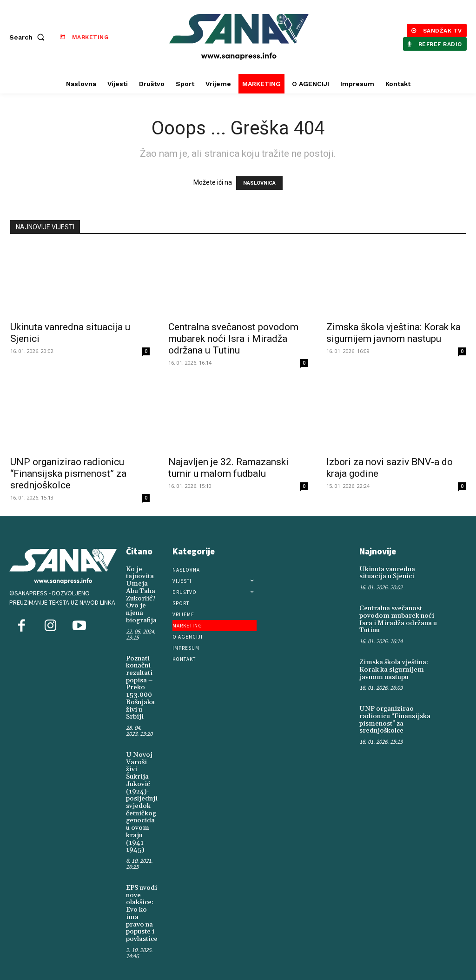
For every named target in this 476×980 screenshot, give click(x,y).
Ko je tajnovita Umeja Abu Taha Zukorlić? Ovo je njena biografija (141, 594)
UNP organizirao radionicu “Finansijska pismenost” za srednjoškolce (68, 473)
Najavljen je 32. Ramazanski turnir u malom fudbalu (228, 468)
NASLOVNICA (259, 183)
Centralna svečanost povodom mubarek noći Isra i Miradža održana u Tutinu (233, 339)
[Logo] (239, 37)
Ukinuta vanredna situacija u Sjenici (387, 573)
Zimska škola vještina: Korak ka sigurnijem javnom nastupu (393, 333)
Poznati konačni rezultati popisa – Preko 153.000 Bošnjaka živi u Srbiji (140, 686)
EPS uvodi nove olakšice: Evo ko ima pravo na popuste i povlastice (141, 908)
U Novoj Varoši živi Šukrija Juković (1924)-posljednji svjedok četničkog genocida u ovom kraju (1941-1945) (141, 799)
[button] (29, 37)
